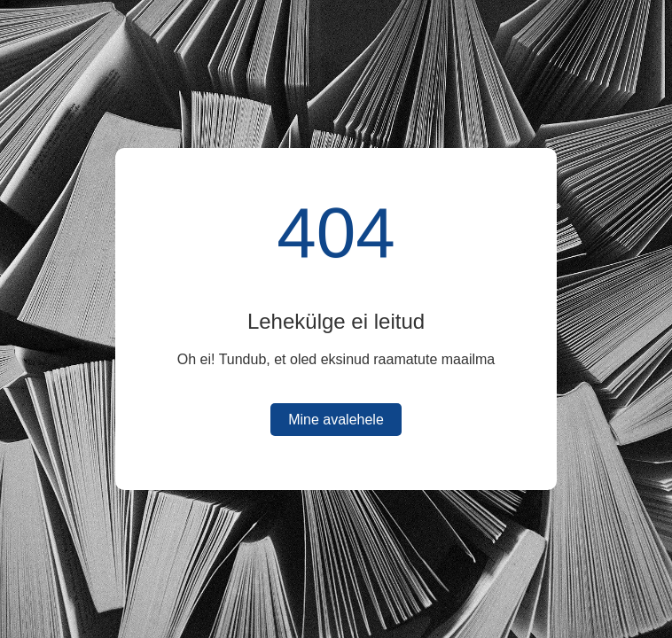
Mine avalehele (336, 420)
